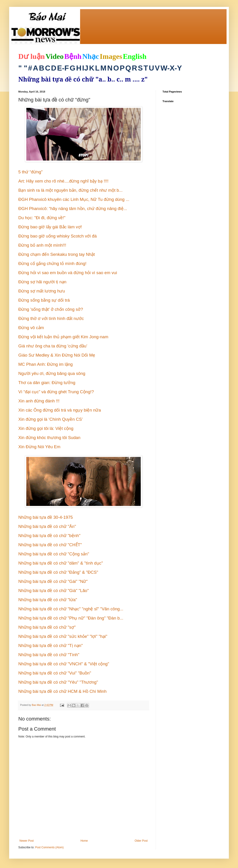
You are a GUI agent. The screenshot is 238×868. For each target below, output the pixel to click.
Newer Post (27, 841)
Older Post (141, 841)
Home (84, 841)
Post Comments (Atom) (49, 847)
